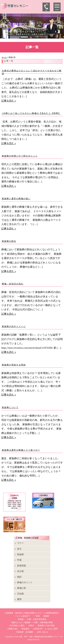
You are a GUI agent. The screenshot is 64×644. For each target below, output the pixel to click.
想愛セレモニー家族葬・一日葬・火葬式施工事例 (32, 622)
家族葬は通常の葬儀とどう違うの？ (21, 450)
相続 (19, 577)
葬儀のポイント (25, 582)
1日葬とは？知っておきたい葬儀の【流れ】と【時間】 (31, 113)
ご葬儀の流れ (12, 629)
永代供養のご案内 (17, 625)
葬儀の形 (22, 588)
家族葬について (10, 407)
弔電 (19, 560)
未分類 (20, 571)
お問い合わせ (42, 632)
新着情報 (22, 566)
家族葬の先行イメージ (14, 326)
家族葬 (20, 554)
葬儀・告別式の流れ (13, 284)
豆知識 (20, 594)
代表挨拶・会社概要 (24, 632)
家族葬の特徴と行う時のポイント (20, 156)
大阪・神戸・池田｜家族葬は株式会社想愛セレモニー (39, 637)
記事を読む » (9, 101)
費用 (19, 599)
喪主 (19, 549)
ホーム (4, 57)
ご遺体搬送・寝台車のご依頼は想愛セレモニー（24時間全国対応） (32, 613)
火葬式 (31, 625)
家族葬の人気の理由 (46, 625)
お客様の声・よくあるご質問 (45, 629)
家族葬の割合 (9, 241)
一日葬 (37, 616)
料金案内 (25, 629)
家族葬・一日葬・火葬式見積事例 (32, 619)
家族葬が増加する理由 (14, 365)
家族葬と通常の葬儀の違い (16, 199)
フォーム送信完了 (23, 616)
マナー (20, 543)
